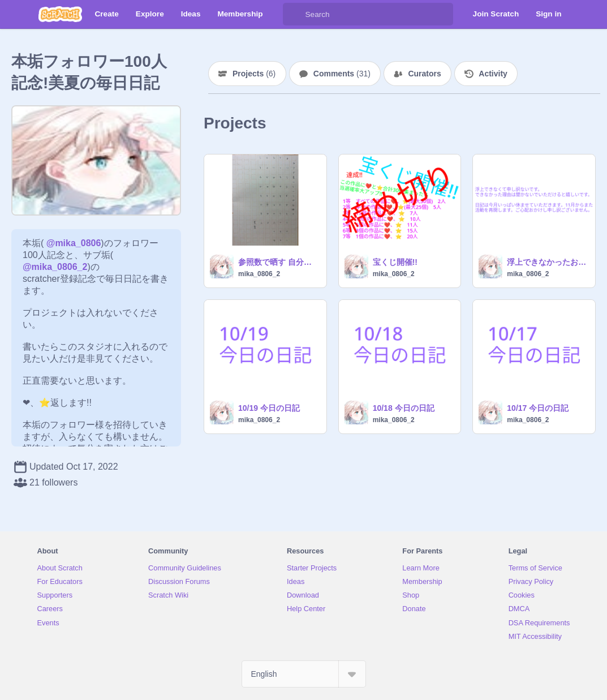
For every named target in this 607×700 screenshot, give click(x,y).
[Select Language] (304, 674)
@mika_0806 (74, 243)
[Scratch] (60, 14)
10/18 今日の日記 (404, 408)
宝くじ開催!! (395, 262)
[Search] (294, 14)
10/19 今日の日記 (269, 408)
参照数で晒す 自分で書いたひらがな (279, 262)
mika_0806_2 (259, 274)
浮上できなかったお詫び (548, 262)
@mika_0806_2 (55, 267)
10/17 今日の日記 (538, 408)
